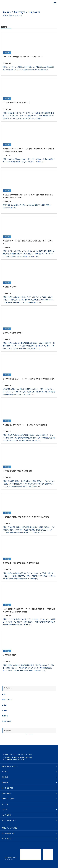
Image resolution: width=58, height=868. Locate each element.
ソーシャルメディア (9, 820)
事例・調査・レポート (10, 766)
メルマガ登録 (6, 815)
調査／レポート (7, 700)
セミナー (5, 772)
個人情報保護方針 (8, 833)
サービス (5, 804)
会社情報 (5, 777)
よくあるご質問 (7, 788)
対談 (4, 694)
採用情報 (5, 782)
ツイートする (7, 865)
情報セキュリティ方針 (10, 828)
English (4, 809)
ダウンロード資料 (8, 799)
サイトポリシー (7, 839)
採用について (7, 721)
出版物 (4, 710)
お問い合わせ (6, 793)
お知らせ (5, 716)
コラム (4, 705)
